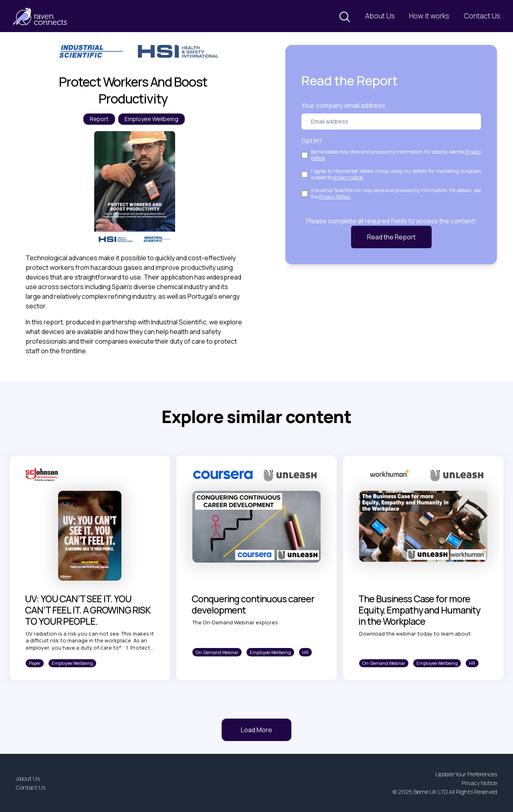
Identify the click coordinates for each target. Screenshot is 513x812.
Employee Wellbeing (151, 119)
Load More (256, 730)
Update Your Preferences (466, 774)
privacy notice (348, 177)
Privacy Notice (479, 783)
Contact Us (482, 16)
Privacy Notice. (335, 197)
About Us (380, 16)
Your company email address (343, 105)
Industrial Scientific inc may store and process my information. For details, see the (396, 194)
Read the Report (391, 237)
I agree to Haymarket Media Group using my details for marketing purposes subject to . (396, 174)
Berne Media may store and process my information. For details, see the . (396, 155)
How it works (429, 16)
